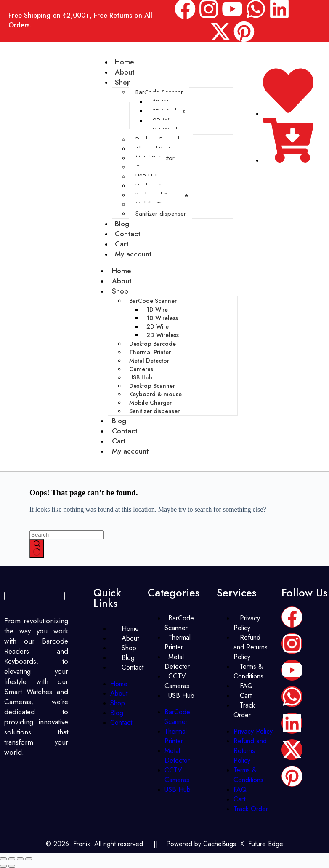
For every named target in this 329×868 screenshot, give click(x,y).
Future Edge (266, 844)
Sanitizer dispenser (161, 214)
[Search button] (37, 549)
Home (121, 271)
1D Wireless (162, 318)
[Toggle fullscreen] (12, 859)
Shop (123, 82)
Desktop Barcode (153, 344)
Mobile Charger (150, 403)
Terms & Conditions (248, 671)
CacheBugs (220, 844)
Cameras (141, 369)
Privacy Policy (247, 623)
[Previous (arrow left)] (3, 866)
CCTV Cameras (177, 681)
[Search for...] (67, 535)
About (122, 281)
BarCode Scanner (153, 301)
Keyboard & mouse (155, 394)
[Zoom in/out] (3, 859)
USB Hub (141, 377)
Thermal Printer (150, 352)
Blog (119, 421)
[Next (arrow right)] (12, 866)
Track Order (244, 710)
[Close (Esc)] (29, 859)
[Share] (20, 859)
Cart (119, 441)
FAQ (240, 789)
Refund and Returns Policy (251, 647)
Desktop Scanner (152, 386)
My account (133, 254)
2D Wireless (163, 335)
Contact (125, 431)
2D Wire (158, 326)
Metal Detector (149, 361)
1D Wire (157, 310)
